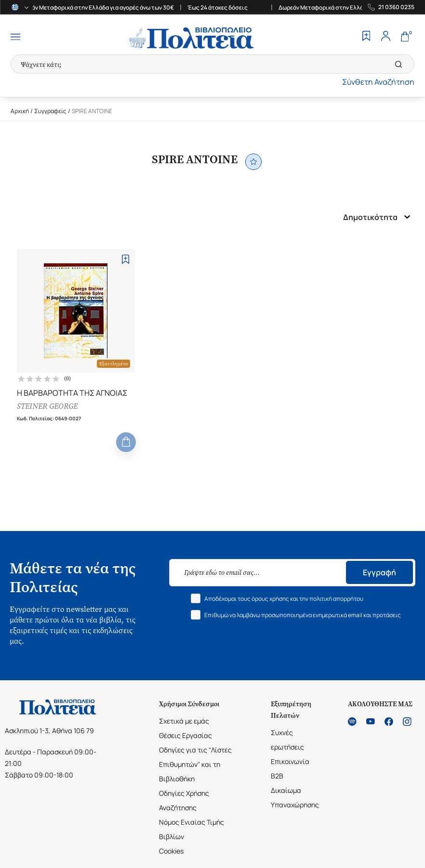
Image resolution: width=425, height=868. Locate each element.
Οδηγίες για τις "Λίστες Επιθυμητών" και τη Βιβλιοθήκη (195, 764)
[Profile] (385, 37)
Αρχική (20, 111)
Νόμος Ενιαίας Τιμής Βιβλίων (192, 829)
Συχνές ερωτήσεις (287, 740)
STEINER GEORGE (47, 406)
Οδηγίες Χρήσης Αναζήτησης (184, 800)
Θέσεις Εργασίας (186, 735)
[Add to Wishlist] (126, 259)
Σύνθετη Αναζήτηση (378, 82)
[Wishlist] (366, 37)
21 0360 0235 (396, 7)
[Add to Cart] (126, 442)
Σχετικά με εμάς (184, 721)
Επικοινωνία (290, 761)
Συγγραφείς (50, 111)
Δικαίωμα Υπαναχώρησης (295, 797)
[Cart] (405, 37)
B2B (277, 776)
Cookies (171, 851)
